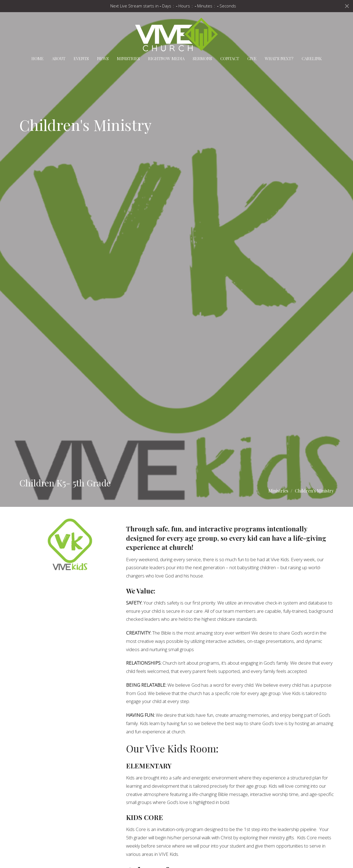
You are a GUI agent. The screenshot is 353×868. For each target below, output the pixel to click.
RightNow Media (166, 58)
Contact (230, 58)
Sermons (202, 58)
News (103, 58)
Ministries (128, 58)
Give (252, 58)
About (59, 58)
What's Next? (279, 58)
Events (81, 58)
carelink (312, 58)
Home (38, 58)
